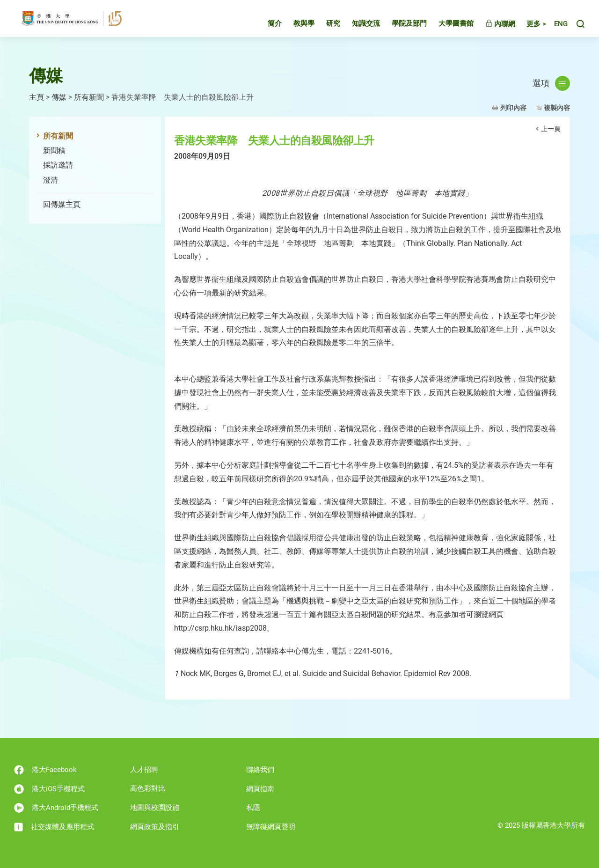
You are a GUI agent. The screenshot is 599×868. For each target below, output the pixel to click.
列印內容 (513, 108)
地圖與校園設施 (155, 808)
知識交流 (358, 25)
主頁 (37, 97)
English (557, 26)
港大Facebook (45, 770)
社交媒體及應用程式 (54, 827)
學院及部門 (401, 25)
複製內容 (557, 108)
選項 (551, 83)
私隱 (253, 808)
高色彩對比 (148, 788)
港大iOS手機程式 (49, 789)
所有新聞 (89, 97)
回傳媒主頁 (62, 204)
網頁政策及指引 (155, 827)
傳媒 (59, 97)
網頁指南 (260, 789)
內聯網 (492, 26)
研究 (325, 25)
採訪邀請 (58, 165)
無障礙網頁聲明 (271, 827)
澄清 (51, 180)
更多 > (528, 26)
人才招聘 (144, 770)
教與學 (296, 25)
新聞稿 (54, 151)
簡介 (266, 25)
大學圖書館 (448, 25)
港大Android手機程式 (56, 808)
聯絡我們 (260, 770)
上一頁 (551, 129)
